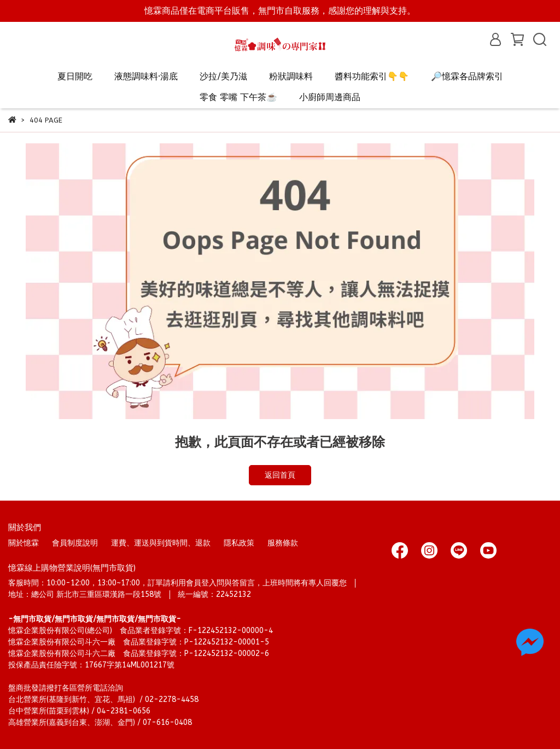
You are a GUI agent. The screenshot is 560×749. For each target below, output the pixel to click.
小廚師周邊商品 (330, 97)
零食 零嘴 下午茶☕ (238, 97)
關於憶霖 (24, 543)
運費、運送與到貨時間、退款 (161, 543)
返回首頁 (280, 475)
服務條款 (283, 543)
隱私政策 (239, 543)
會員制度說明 (75, 543)
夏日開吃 (75, 76)
